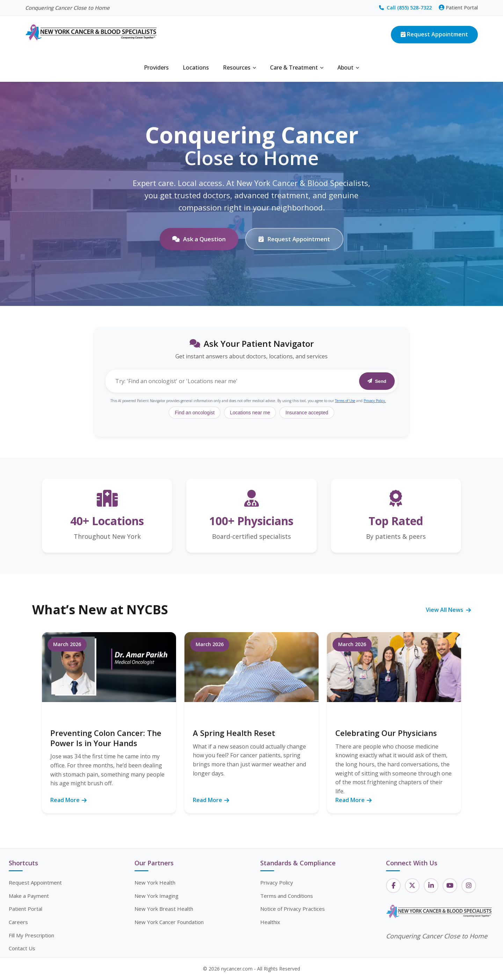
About (348, 67)
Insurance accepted (307, 413)
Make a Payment (29, 896)
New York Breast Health (164, 909)
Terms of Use (345, 401)
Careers (18, 922)
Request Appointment (434, 34)
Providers (156, 67)
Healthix (270, 922)
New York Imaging (156, 896)
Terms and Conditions (287, 896)
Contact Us (22, 948)
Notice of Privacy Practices (293, 909)
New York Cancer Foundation (169, 922)
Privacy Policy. (375, 401)
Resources (239, 67)
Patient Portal (458, 8)
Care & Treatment (297, 67)
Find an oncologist (195, 413)
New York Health (155, 882)
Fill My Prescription (31, 935)
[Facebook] (393, 886)
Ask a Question (199, 239)
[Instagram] (469, 886)
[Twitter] (412, 886)
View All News (448, 610)
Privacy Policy (277, 882)
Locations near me (250, 413)
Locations (196, 67)
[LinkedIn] (431, 886)
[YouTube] (450, 886)
